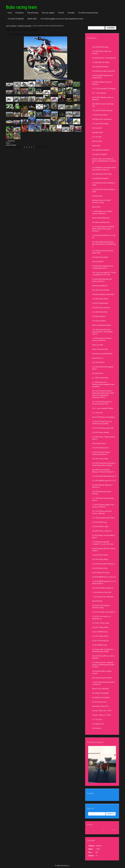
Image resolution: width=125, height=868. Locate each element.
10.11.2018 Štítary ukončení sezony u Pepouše (102, 512)
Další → (9, 143)
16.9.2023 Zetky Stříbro (100, 257)
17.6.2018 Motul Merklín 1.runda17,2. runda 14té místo (103, 543)
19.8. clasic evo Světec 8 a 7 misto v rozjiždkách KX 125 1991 (104, 274)
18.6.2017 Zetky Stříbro (100, 627)
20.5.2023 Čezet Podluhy (101, 290)
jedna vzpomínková (99, 443)
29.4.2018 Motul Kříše (100, 568)
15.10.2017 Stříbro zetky (101, 623)
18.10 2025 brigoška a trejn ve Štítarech (103, 98)
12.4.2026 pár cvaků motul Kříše (103, 71)
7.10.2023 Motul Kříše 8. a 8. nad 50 (104, 236)
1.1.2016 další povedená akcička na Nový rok (103, 683)
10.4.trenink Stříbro (99, 321)
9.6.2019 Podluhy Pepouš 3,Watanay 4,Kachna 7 (101, 453)
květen (100, 830)
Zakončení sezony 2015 (100, 706)
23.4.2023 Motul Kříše (100, 312)
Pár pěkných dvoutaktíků (24, 26)
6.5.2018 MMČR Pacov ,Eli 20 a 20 (104, 577)
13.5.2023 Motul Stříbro (100, 299)
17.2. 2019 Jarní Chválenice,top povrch (103, 499)
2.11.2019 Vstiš (97, 413)
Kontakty (71, 13)
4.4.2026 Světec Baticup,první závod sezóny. (102, 76)
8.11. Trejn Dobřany (99, 93)
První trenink (97, 728)
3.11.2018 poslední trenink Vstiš (103, 518)
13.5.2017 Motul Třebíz (100, 636)
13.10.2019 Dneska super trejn (103, 428)
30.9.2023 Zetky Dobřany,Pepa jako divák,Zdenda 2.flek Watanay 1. (104, 244)
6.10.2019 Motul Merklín (101, 432)
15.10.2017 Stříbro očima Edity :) (104, 612)
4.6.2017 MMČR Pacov (100, 632)
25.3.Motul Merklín (99, 316)
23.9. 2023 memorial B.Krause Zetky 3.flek (103, 252)
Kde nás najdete (48, 13)
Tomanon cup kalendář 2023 (102, 354)
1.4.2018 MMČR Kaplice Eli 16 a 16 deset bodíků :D (104, 582)
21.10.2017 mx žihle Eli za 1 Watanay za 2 (102, 618)
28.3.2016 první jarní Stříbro (102, 678)
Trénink (61, 13)
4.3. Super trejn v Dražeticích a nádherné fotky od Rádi (103, 650)
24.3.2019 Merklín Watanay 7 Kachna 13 (102, 486)
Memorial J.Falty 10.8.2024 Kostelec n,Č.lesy (101, 201)
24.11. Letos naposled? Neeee (103, 408)
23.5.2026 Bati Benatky (100, 47)
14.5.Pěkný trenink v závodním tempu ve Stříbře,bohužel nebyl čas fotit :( (103, 665)
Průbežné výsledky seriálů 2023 (103, 294)
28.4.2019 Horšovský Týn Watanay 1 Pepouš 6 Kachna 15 (103, 471)
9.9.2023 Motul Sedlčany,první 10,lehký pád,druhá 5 (103, 267)
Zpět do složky (11, 145)
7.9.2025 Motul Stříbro (100, 115)
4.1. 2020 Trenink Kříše (100, 378)
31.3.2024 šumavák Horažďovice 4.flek (104, 184)
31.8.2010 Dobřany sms (100, 448)
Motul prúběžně (98, 262)
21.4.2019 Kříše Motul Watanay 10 (104, 476)
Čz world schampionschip (88, 13)
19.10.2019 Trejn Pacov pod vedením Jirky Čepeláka (102, 422)
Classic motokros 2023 (100, 349)
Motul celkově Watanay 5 (101, 218)
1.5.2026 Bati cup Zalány (101, 62)
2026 (105, 830)
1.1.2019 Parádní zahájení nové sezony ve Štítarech (103, 506)
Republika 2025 (98, 132)
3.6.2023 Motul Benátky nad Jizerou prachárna (102, 280)
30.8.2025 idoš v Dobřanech (102, 119)
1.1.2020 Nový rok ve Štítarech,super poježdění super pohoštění (103, 384)
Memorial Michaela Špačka (102, 325)
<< (90, 830)
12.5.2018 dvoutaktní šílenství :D (104, 564)
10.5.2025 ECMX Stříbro (100, 124)
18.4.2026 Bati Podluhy (100, 67)
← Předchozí (10, 141)
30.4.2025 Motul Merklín (101, 150)
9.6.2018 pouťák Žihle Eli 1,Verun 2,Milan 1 (104, 550)
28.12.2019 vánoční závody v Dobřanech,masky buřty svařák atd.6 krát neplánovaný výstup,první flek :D (103, 394)
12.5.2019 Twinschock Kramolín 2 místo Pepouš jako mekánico (104, 464)
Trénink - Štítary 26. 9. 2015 (102, 711)
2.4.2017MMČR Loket (100, 645)
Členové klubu (33, 13)
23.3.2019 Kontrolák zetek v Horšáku (102, 493)
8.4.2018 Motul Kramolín (101, 573)
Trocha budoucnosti (99, 702)
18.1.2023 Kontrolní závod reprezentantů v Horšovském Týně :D (102, 332)
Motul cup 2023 (98, 345)
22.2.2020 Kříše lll (98, 362)
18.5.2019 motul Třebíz (100, 459)
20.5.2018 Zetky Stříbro (100, 559)
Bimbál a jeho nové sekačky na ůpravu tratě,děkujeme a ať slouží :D (104, 161)
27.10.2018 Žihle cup (99, 522)
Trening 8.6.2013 (98, 724)
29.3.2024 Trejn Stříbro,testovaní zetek (104, 190)
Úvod (10, 13)
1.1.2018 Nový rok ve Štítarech (103, 597)
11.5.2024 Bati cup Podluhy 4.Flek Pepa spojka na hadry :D (104, 169)
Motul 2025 (96, 146)
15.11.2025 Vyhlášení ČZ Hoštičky (104, 89)
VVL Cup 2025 (97, 128)
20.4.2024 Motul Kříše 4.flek (102, 174)
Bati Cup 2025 (97, 141)
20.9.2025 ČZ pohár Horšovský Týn (103, 105)
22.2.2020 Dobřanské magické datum (103, 368)
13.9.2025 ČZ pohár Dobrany (102, 110)
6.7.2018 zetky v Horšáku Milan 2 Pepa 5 (104, 536)
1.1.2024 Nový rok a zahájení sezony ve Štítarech (102, 212)
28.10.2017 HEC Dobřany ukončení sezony (101, 607)
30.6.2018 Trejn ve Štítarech (102, 531)
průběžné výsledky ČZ (100, 286)
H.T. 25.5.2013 (97, 719)
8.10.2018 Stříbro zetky (100, 526)
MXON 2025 (32, 19)
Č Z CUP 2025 (97, 137)
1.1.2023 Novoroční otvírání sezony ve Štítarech (102, 339)
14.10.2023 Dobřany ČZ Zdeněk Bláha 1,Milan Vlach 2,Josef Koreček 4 (103, 229)
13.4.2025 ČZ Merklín (16, 19)
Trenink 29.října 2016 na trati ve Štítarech (103, 657)
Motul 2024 (96, 207)
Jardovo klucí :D (98, 358)
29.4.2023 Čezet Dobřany (101, 308)
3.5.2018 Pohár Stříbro (100, 555)
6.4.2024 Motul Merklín (100, 178)
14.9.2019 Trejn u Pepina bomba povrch (104, 438)
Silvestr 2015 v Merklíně (100, 689)
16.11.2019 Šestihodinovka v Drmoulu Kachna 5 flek (102, 403)
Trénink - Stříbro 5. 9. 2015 (101, 715)
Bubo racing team (21, 7)
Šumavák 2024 (97, 196)
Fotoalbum (20, 13)
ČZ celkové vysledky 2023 (101, 222)
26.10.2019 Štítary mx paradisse (103, 417)
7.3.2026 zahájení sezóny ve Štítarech (102, 83)
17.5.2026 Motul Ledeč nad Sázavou (102, 52)
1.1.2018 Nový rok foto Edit (102, 592)
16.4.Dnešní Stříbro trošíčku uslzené (102, 672)
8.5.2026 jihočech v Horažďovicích (104, 58)
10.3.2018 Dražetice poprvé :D (103, 588)
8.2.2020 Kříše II (98, 373)
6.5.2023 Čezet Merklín (100, 303)
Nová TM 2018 (97, 601)
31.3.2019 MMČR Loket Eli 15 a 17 (104, 481)
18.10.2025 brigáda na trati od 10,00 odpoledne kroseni (62, 19)
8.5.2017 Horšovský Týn (100, 641)
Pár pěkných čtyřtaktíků (100, 693)
